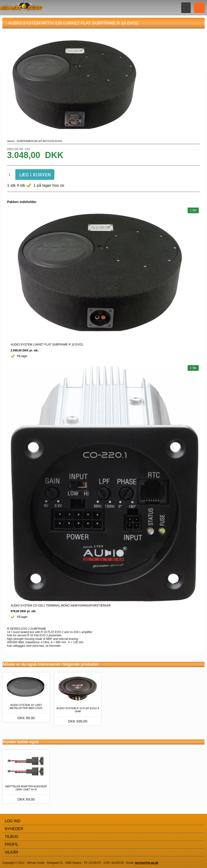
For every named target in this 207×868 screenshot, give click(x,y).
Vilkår (11, 852)
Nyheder (14, 829)
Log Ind (13, 821)
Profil (12, 844)
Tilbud (11, 837)
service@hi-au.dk (147, 863)
